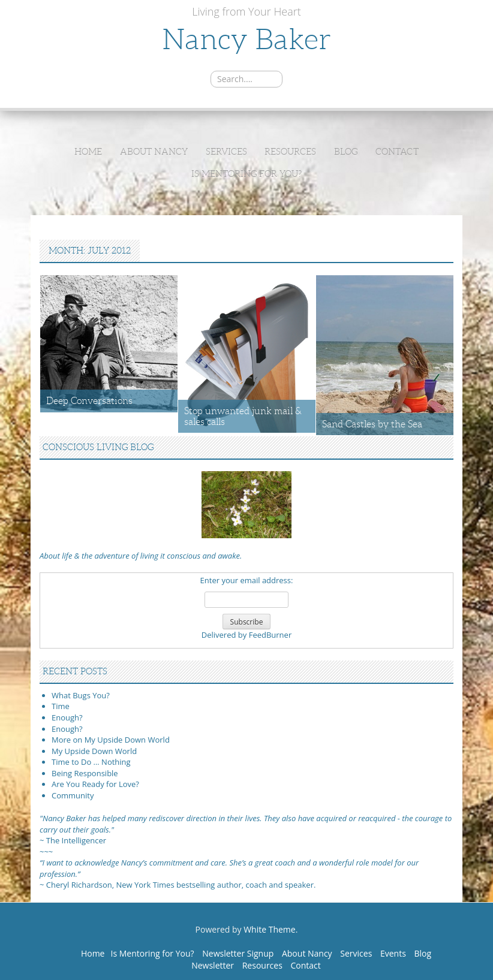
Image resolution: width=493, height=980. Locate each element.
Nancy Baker (246, 39)
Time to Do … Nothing (91, 762)
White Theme (270, 929)
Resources (290, 152)
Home (88, 152)
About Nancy (154, 152)
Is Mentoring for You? (246, 174)
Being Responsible (85, 773)
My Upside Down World (94, 751)
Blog (346, 152)
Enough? (67, 717)
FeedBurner (270, 635)
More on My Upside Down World (111, 740)
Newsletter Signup (238, 953)
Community (73, 795)
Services (226, 152)
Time (61, 706)
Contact (397, 152)
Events (393, 953)
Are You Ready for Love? (95, 784)
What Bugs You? (81, 695)
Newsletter (213, 965)
